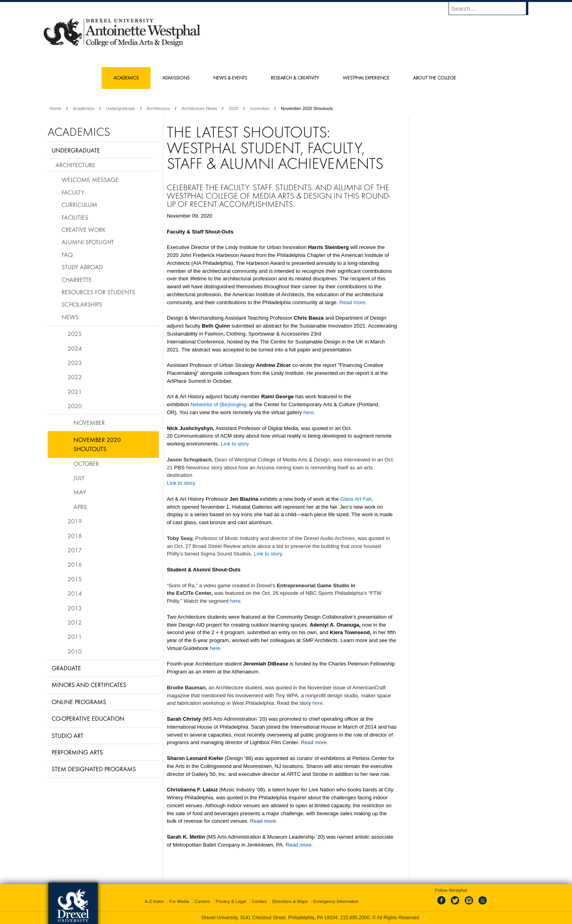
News (70, 317)
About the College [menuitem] (435, 78)
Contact (259, 901)
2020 (233, 108)
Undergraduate (120, 108)
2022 (75, 377)
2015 (75, 579)
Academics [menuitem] (126, 78)
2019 (75, 521)
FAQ (67, 255)
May (80, 492)
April (80, 507)
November (89, 422)
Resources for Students (98, 292)
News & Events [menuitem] (230, 78)
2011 (75, 637)
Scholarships (82, 304)
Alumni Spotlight (88, 242)
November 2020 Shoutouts (97, 444)
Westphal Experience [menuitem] (366, 78)
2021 (75, 392)
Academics (84, 108)
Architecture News (199, 108)
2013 (75, 608)
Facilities (75, 217)
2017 (75, 550)
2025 (75, 334)
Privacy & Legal (231, 901)
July (79, 478)
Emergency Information (336, 901)
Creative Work (84, 230)
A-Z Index (154, 901)
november (260, 108)
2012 (75, 622)
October (86, 463)
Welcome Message (90, 179)
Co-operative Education (88, 718)
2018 (75, 536)
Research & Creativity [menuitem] (295, 78)
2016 (75, 564)
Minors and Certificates (89, 685)
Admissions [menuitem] (176, 78)
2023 (75, 363)
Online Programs (79, 702)
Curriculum (79, 204)
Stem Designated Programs (94, 769)
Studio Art (68, 735)
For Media (179, 901)
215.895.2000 (355, 918)
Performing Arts (77, 752)
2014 (75, 593)
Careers (202, 901)
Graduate (66, 668)
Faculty (73, 192)
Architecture (158, 108)
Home (55, 108)
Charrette (77, 280)
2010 (75, 651)
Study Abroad (82, 267)
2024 (75, 348)
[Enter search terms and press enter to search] (492, 8)
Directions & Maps (290, 901)
